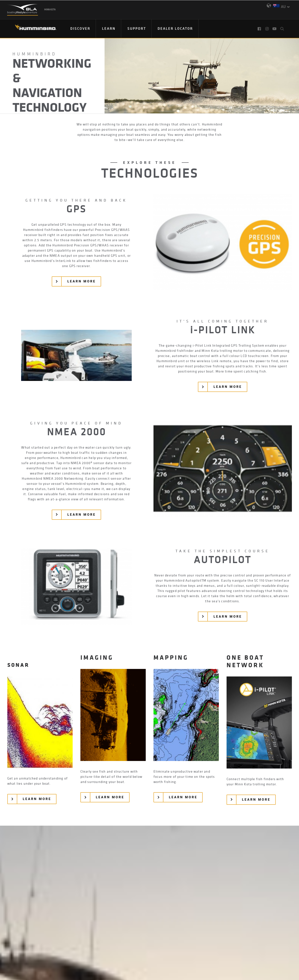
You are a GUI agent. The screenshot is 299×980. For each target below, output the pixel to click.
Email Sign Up (151, 939)
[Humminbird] (32, 29)
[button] (260, 29)
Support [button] (137, 28)
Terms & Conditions (176, 950)
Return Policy (142, 950)
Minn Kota (50, 9)
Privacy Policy (113, 950)
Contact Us (86, 950)
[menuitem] (80, 29)
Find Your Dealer (118, 939)
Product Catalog (183, 939)
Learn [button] (109, 28)
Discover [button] (80, 28)
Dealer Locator (175, 28)
